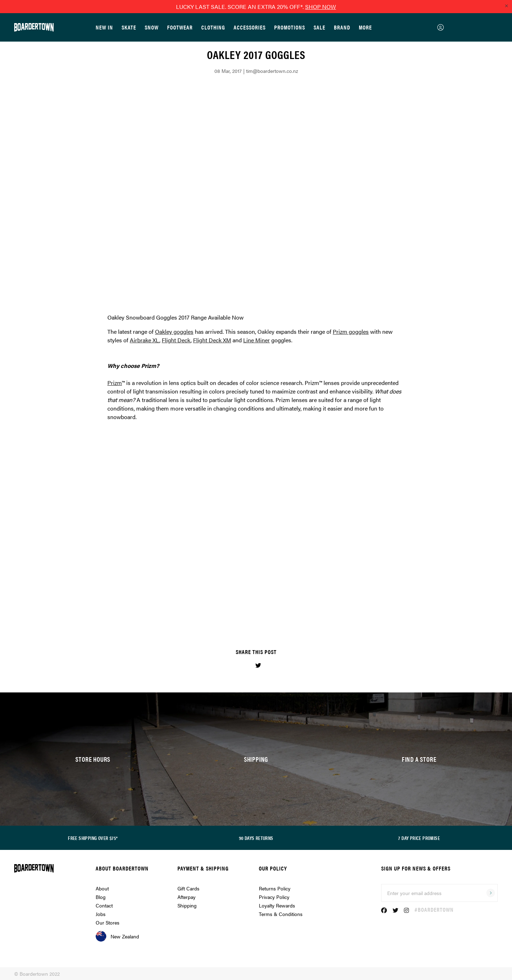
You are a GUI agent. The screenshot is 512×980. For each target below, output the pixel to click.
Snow (152, 27)
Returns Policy (275, 888)
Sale (319, 27)
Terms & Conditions (281, 914)
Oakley (266, 331)
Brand (342, 27)
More (365, 27)
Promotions (290, 27)
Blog (101, 897)
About (102, 888)
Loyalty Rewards (277, 905)
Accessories (250, 27)
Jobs (101, 914)
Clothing (213, 27)
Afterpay (186, 897)
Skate (129, 27)
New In (104, 27)
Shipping (187, 905)
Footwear (180, 27)
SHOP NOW (321, 7)
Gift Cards (188, 888)
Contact (104, 905)
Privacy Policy (274, 897)
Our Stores (108, 922)
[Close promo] (506, 6)
